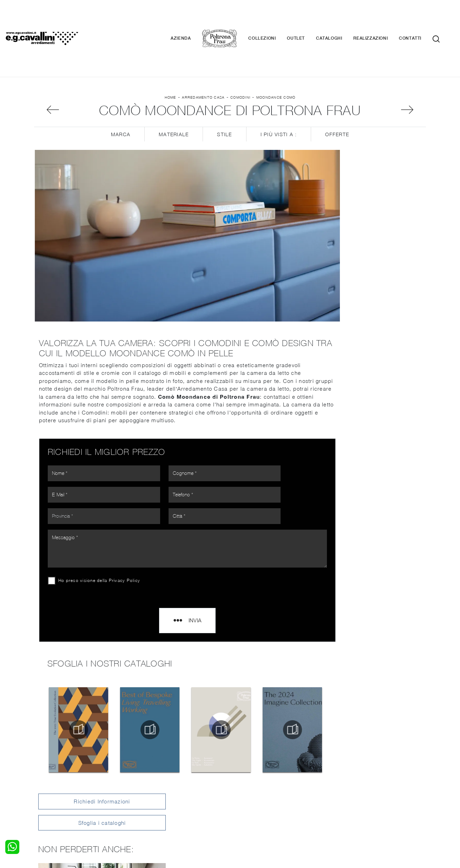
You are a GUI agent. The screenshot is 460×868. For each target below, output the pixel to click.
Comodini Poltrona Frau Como (377, 560)
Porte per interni (254, 771)
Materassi (246, 792)
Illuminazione (249, 778)
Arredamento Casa (203, 57)
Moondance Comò (276, 57)
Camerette (47, 778)
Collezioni (272, 18)
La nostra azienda (356, 771)
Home (170, 57)
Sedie (141, 792)
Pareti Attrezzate (154, 778)
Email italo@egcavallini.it (368, 816)
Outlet (306, 18)
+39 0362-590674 (313, 816)
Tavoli (141, 785)
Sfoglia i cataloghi (377, 140)
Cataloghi (340, 18)
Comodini (240, 57)
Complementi (250, 785)
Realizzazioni (381, 18)
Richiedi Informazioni (377, 119)
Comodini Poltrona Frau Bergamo (377, 575)
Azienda (191, 18)
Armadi (42, 785)
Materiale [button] (174, 95)
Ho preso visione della (100, 512)
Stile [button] (224, 95)
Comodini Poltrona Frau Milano (377, 544)
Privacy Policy (125, 512)
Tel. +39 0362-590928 (260, 816)
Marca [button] (121, 95)
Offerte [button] (337, 95)
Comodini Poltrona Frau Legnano (377, 615)
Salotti (142, 771)
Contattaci (347, 778)
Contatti (421, 18)
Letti (39, 771)
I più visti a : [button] (279, 95)
